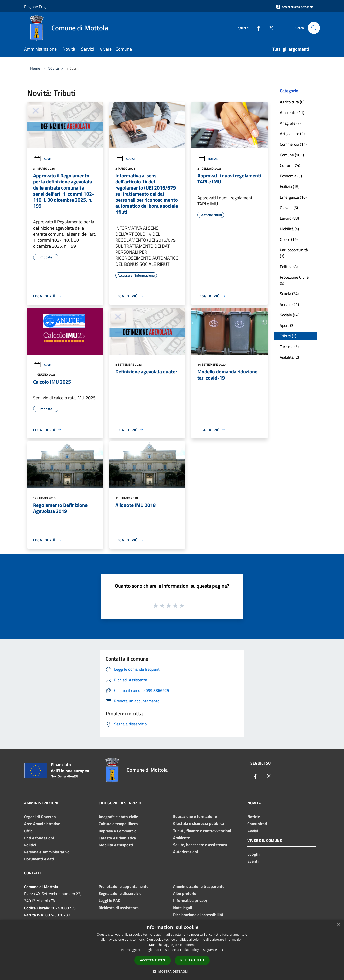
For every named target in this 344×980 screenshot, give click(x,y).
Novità (53, 68)
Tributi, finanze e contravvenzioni (202, 831)
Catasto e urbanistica (117, 838)
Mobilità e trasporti (116, 845)
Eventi (253, 861)
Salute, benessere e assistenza (200, 845)
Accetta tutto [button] (153, 960)
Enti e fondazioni (39, 838)
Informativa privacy (190, 900)
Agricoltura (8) (292, 102)
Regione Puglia (37, 7)
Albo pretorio (185, 893)
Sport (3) (287, 325)
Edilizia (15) (290, 186)
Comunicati (257, 824)
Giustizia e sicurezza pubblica (199, 823)
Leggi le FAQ (110, 900)
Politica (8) (289, 267)
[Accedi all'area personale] (294, 7)
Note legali (182, 908)
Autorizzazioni (185, 852)
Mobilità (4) (289, 229)
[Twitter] (269, 28)
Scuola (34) (289, 294)
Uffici (29, 831)
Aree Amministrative (42, 824)
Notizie (208, 159)
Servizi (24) (289, 304)
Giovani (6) (289, 208)
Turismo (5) (289, 347)
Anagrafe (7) (290, 123)
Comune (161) (292, 155)
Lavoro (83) (289, 218)
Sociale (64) (290, 315)
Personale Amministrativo (47, 852)
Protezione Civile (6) (294, 280)
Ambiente (181, 838)
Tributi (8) (288, 336)
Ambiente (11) (292, 112)
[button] (172, 971)
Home (35, 68)
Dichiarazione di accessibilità (198, 915)
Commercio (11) (293, 144)
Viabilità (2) (289, 357)
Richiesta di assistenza (119, 908)
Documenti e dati (39, 859)
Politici (30, 845)
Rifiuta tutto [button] (192, 960)
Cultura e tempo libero (118, 824)
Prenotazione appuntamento (124, 886)
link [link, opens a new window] (220, 950)
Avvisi (43, 159)
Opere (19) (289, 239)
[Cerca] (314, 28)
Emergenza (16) (293, 197)
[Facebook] (256, 28)
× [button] (338, 925)
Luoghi (253, 854)
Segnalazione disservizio (120, 893)
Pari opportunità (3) (294, 253)
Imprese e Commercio (118, 831)
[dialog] (172, 950)
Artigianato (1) (292, 134)
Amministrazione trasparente (199, 886)
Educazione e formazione (195, 816)
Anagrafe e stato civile (118, 817)
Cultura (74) (290, 165)
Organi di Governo (40, 817)
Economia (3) (291, 176)
